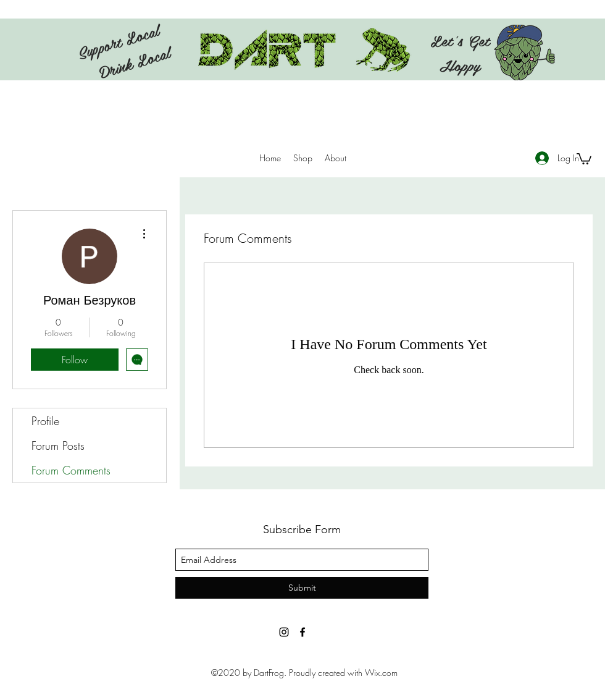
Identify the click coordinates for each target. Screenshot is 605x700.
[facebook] (302, 632)
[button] (584, 158)
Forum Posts (58, 445)
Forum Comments (71, 470)
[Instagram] (284, 632)
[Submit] (302, 588)
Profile (45, 421)
